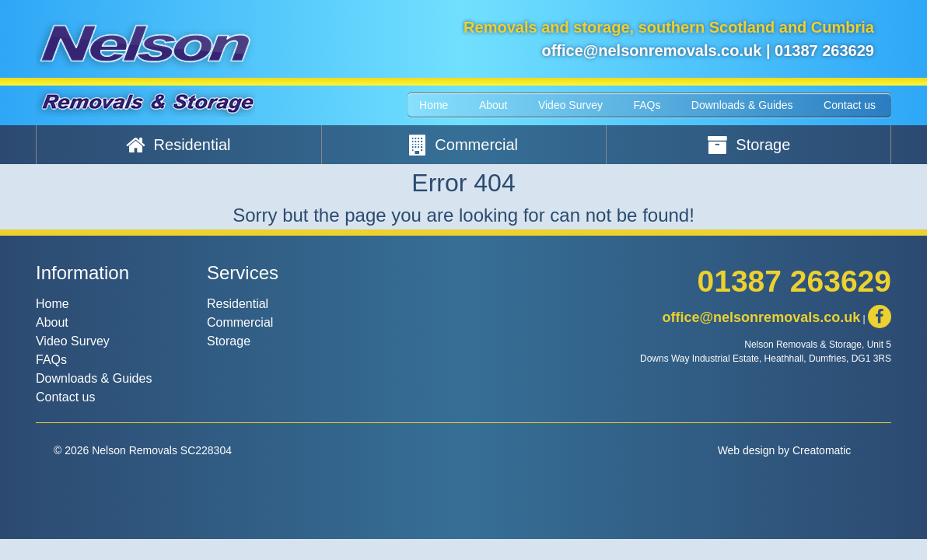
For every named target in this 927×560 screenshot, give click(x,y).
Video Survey (570, 105)
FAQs (647, 105)
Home (434, 105)
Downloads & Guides (742, 105)
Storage (749, 145)
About (493, 105)
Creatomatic (822, 450)
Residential (178, 145)
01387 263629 (824, 51)
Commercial (463, 145)
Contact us (850, 105)
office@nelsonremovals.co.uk (651, 51)
